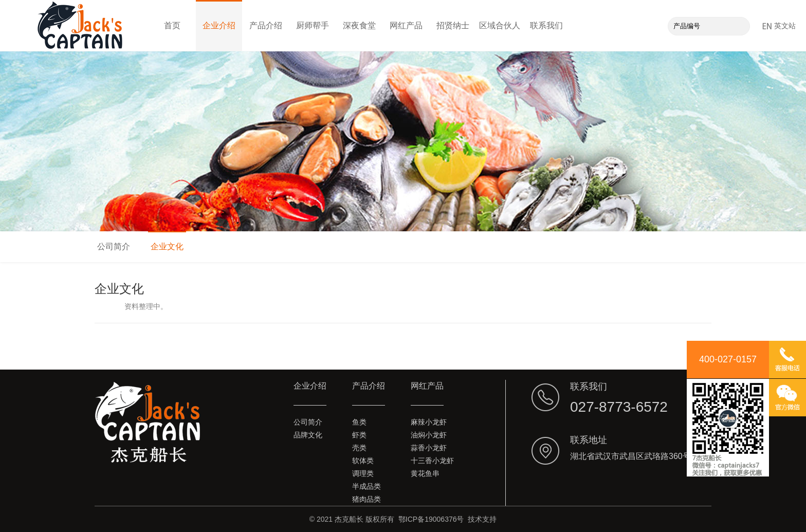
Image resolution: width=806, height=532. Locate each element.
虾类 (359, 435)
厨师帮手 (313, 25)
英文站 (779, 26)
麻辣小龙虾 (429, 422)
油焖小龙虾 (429, 435)
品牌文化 (308, 435)
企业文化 (167, 246)
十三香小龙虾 (432, 461)
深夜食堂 (359, 25)
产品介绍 (266, 25)
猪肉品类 (367, 499)
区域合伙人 (500, 25)
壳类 (359, 448)
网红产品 (406, 25)
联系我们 (546, 25)
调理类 (363, 473)
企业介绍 (219, 25)
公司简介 (114, 246)
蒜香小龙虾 (429, 448)
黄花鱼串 (425, 473)
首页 (172, 25)
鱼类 (359, 422)
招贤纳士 (453, 25)
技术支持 (482, 519)
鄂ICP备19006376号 (431, 519)
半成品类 (367, 486)
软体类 (363, 461)
